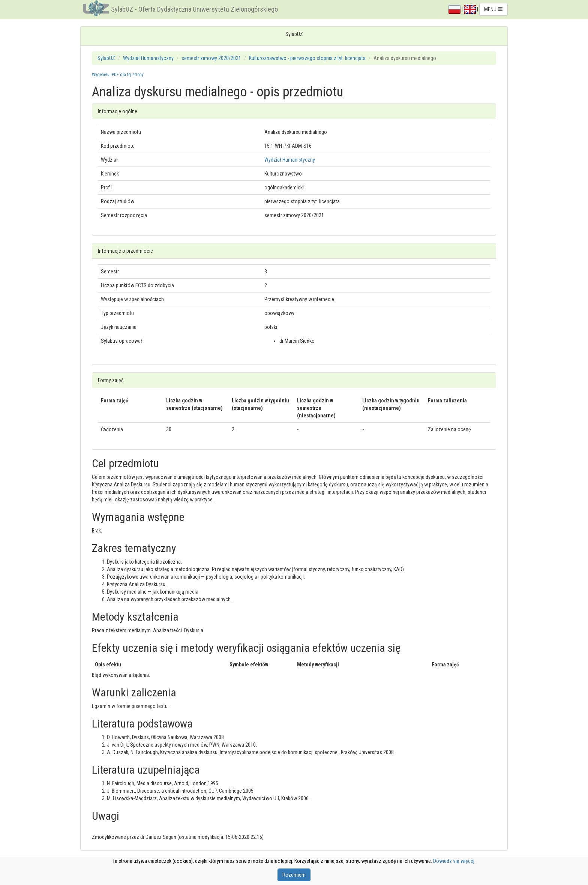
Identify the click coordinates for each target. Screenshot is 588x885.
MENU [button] (493, 9)
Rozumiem (294, 875)
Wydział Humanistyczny (148, 58)
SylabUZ (106, 58)
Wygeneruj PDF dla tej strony (118, 75)
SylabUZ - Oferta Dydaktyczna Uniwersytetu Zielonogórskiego (194, 9)
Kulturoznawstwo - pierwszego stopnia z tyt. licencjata (307, 58)
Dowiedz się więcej (454, 861)
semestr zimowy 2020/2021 (211, 58)
